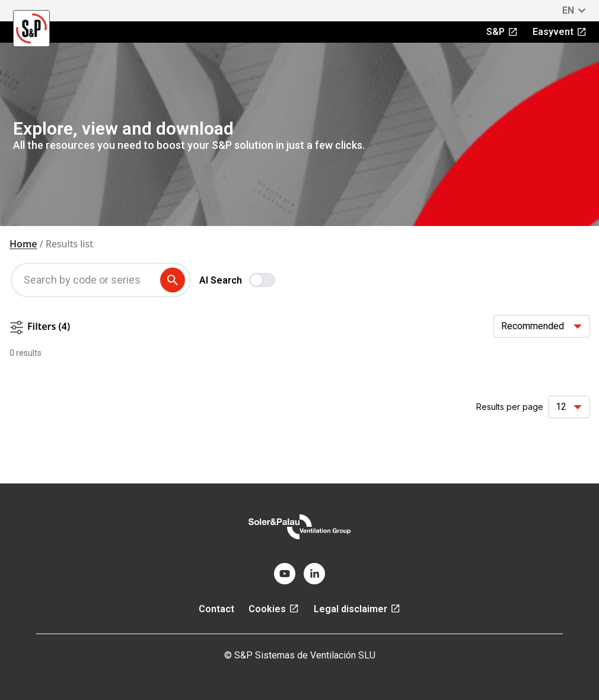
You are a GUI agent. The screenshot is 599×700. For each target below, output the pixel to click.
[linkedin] (314, 574)
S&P (502, 32)
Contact (216, 609)
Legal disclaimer (357, 609)
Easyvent (560, 32)
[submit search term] (175, 280)
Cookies (274, 609)
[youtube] (285, 574)
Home (23, 244)
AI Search (221, 280)
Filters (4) (40, 327)
